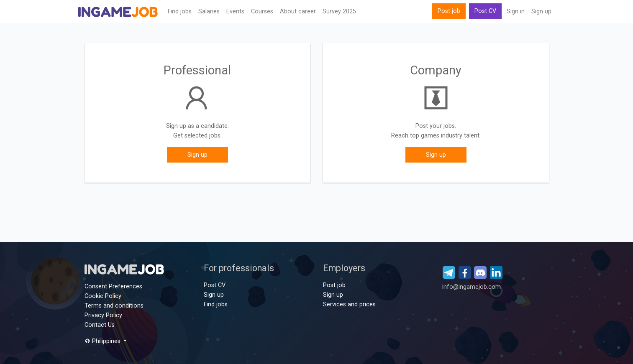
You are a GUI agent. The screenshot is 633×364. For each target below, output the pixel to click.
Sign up (541, 11)
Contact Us (100, 325)
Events (235, 11)
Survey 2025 (339, 11)
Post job (449, 11)
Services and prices (349, 304)
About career (298, 11)
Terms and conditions (114, 306)
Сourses (262, 11)
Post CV (485, 11)
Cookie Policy (103, 296)
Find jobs (180, 11)
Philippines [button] (103, 341)
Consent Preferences (113, 286)
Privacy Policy (103, 315)
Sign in (516, 11)
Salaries (209, 11)
